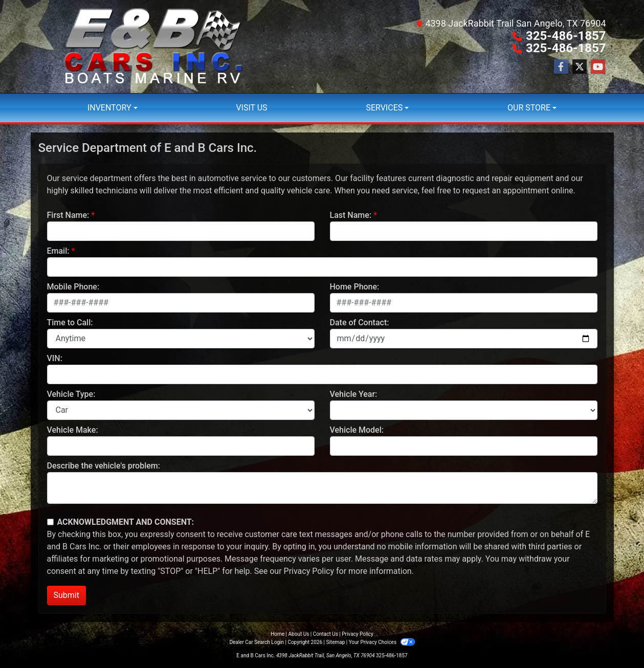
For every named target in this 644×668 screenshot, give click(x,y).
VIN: (55, 358)
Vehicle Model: (357, 430)
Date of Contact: (360, 322)
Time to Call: (70, 322)
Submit (66, 595)
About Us (299, 634)
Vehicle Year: (354, 394)
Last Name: (351, 215)
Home (277, 634)
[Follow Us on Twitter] (580, 67)
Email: (58, 251)
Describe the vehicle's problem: (104, 466)
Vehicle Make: (73, 430)
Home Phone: (355, 287)
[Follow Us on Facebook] (561, 67)
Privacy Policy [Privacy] (358, 634)
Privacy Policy (309, 571)
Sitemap (335, 642)
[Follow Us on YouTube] (598, 67)
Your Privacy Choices (382, 642)
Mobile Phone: (73, 287)
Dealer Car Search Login (257, 642)
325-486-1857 (566, 36)
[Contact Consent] (50, 522)
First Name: (68, 215)
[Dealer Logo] (153, 47)
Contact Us (326, 634)
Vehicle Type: (71, 394)
